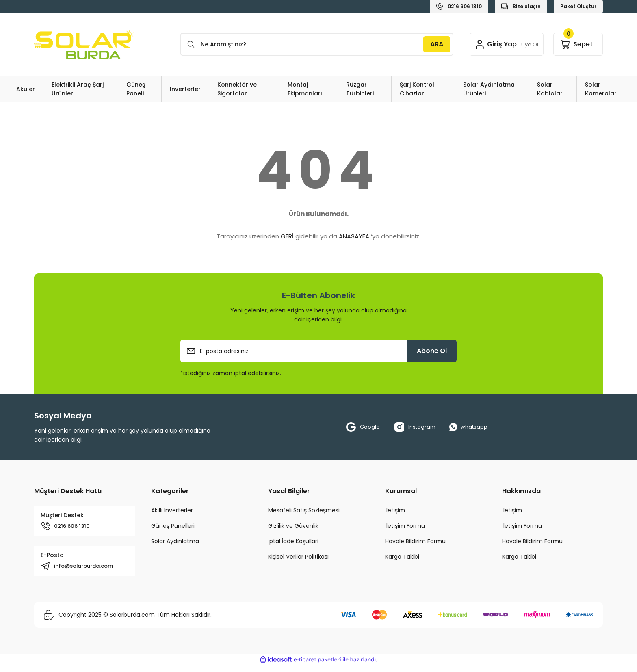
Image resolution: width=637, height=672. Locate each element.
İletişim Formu (405, 526)
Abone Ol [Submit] (432, 351)
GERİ (287, 236)
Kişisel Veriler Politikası (298, 557)
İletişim (395, 510)
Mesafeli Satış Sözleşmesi (304, 510)
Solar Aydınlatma (175, 541)
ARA (431, 44)
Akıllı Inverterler (172, 510)
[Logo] (84, 44)
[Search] (314, 44)
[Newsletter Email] (318, 351)
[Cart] (578, 44)
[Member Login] (504, 44)
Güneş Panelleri (173, 526)
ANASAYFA (354, 236)
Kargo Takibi (402, 557)
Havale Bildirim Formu (415, 541)
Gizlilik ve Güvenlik (293, 526)
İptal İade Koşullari (293, 541)
